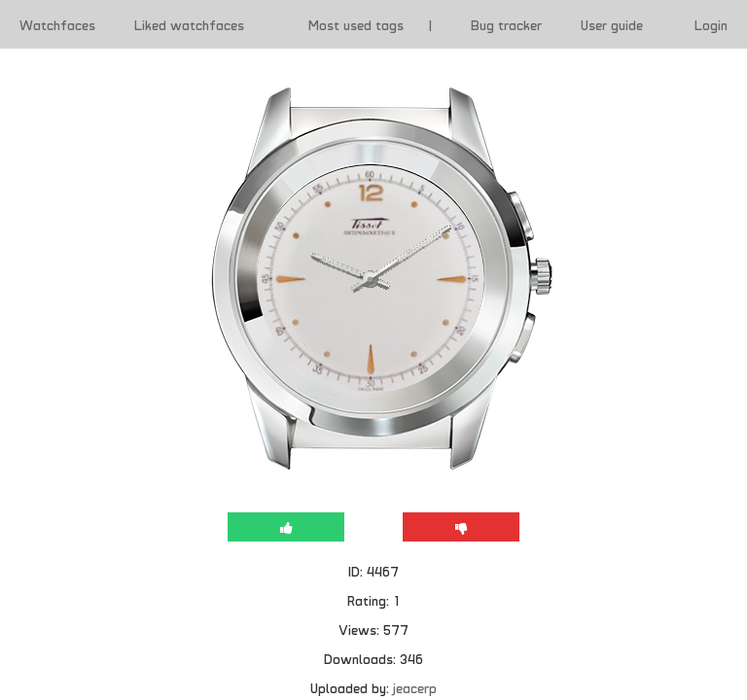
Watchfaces (57, 24)
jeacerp (415, 687)
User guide (612, 24)
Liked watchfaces (189, 24)
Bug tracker (506, 24)
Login (711, 24)
